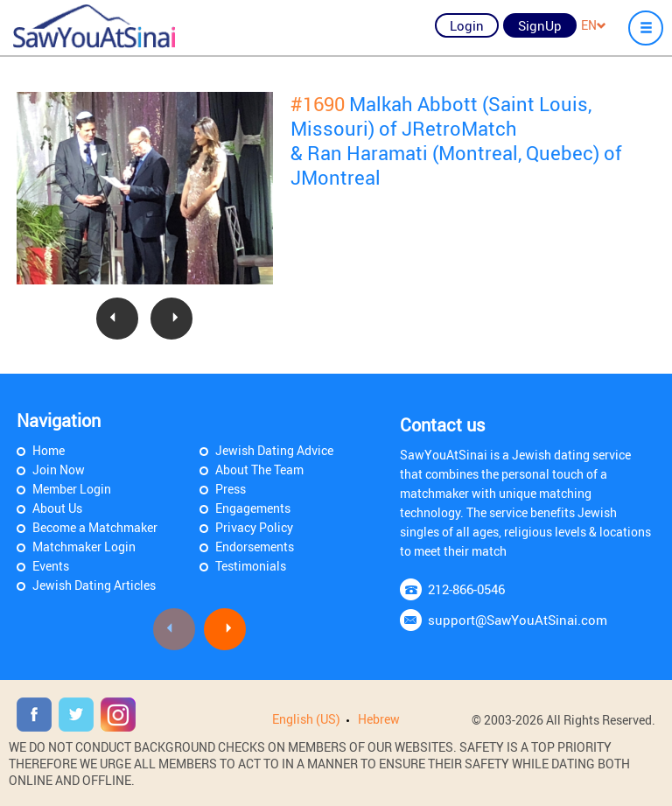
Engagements (253, 508)
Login (467, 25)
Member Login (72, 489)
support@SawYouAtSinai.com (518, 620)
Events (51, 566)
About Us (57, 508)
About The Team (259, 470)
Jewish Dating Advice (274, 450)
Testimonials (251, 566)
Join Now (59, 470)
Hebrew (379, 719)
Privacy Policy (254, 527)
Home (49, 450)
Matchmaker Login (84, 547)
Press (231, 489)
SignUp (540, 25)
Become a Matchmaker (95, 527)
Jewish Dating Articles (94, 585)
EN (594, 25)
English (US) (306, 719)
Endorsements (255, 547)
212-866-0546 (466, 589)
